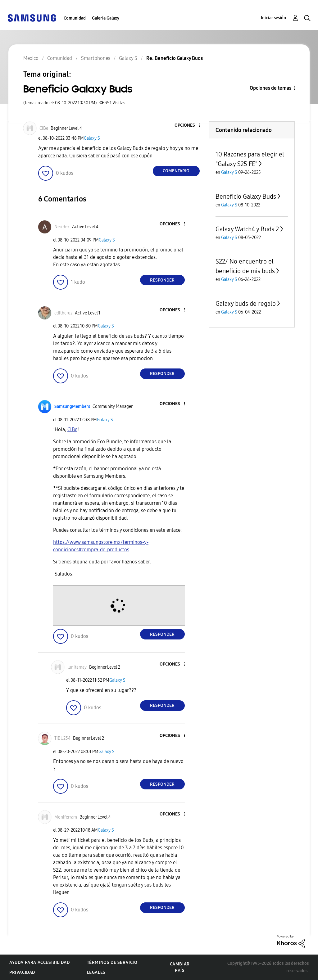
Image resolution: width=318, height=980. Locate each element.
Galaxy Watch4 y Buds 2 (247, 229)
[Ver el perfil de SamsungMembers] (72, 406)
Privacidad (22, 972)
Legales (96, 972)
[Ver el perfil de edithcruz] (63, 313)
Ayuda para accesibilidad (39, 962)
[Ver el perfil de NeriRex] (62, 227)
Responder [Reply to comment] (162, 280)
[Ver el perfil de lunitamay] (77, 667)
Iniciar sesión (273, 18)
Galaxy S (92, 138)
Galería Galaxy (106, 18)
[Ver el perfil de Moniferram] (66, 817)
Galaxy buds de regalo (246, 304)
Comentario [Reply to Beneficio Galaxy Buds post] (176, 171)
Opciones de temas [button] (270, 88)
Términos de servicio (112, 962)
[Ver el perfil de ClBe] (44, 128)
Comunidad (75, 18)
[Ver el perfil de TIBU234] (62, 738)
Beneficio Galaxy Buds (246, 196)
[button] (189, 126)
